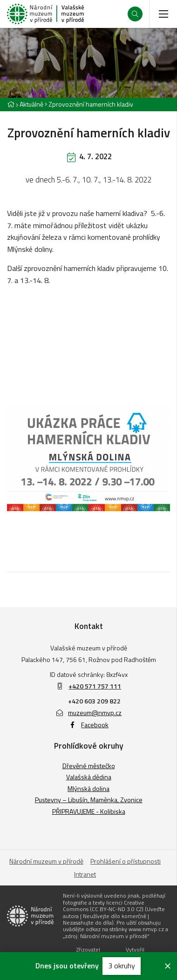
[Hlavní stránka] (11, 104)
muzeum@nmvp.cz (89, 713)
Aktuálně (31, 104)
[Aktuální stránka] (89, 104)
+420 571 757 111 (95, 686)
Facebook (89, 725)
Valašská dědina (89, 777)
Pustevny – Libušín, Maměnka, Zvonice (89, 800)
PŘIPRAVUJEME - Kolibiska (89, 811)
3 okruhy (122, 966)
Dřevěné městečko (89, 766)
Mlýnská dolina (88, 788)
